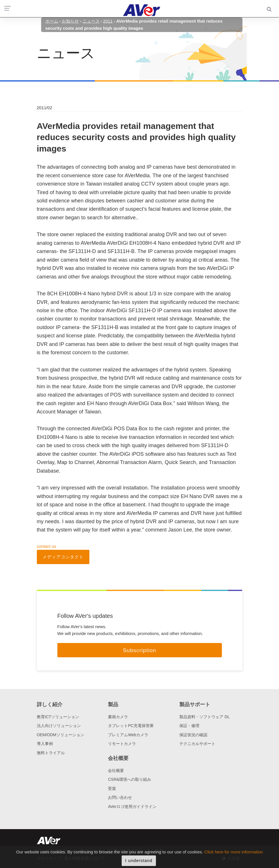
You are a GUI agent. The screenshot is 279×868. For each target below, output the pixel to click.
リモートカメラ (122, 744)
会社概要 (116, 771)
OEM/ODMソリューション (61, 735)
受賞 (112, 789)
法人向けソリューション (59, 726)
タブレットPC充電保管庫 (131, 726)
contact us (47, 546)
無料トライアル (51, 753)
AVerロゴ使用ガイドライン (132, 807)
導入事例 (45, 744)
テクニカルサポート (197, 744)
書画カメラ (118, 717)
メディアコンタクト (63, 557)
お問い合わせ (120, 797)
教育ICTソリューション (58, 717)
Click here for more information (233, 855)
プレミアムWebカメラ (128, 735)
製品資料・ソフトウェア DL (204, 717)
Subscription (139, 650)
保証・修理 (189, 726)
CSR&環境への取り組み (130, 779)
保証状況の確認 (193, 735)
